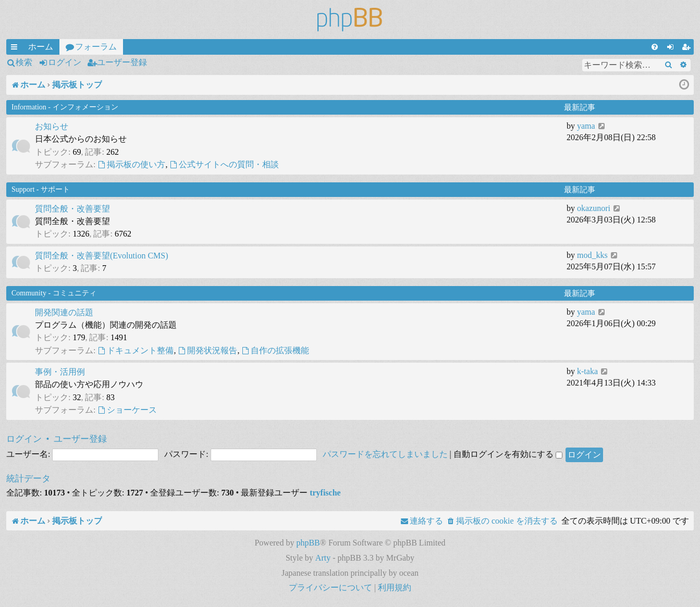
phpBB (308, 543)
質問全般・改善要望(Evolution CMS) (102, 256)
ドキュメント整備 (136, 350)
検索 (24, 62)
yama (586, 126)
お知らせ (52, 126)
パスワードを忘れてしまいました (385, 454)
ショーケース (127, 410)
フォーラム (96, 47)
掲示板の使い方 (131, 164)
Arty (323, 558)
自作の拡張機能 (275, 350)
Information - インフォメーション (65, 107)
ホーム (41, 47)
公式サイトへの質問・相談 (224, 164)
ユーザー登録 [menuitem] (688, 48)
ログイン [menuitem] (672, 48)
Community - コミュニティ (54, 293)
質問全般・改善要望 (72, 209)
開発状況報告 (207, 350)
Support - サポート (41, 189)
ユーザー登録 (122, 62)
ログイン (65, 62)
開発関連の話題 (64, 312)
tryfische (325, 493)
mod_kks (592, 255)
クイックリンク (16, 48)
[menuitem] (655, 47)
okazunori (594, 208)
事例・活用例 (60, 372)
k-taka (587, 371)
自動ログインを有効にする (508, 454)
